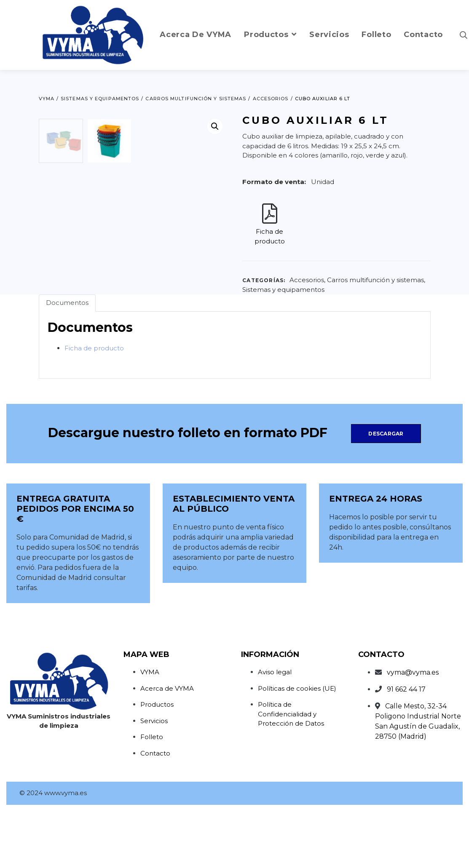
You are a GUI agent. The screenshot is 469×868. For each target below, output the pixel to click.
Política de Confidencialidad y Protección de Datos (291, 771)
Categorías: (264, 280)
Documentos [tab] (67, 359)
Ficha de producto (94, 405)
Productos (157, 761)
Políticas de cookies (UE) (297, 745)
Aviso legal (275, 729)
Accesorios (307, 280)
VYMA (150, 729)
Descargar (386, 490)
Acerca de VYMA (167, 745)
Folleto (152, 794)
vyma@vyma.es (413, 729)
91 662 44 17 (406, 746)
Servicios (154, 777)
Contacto (155, 810)
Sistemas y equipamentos (283, 290)
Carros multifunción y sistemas (375, 280)
